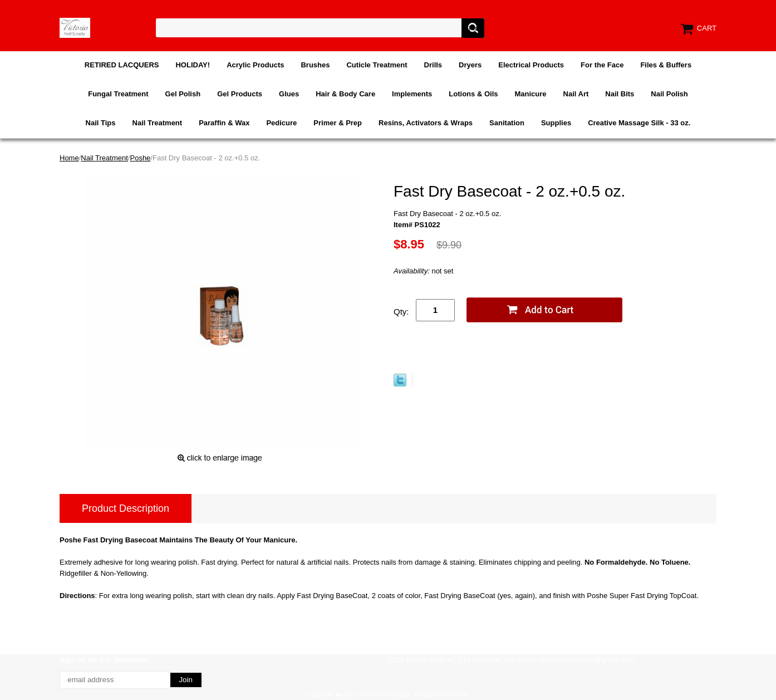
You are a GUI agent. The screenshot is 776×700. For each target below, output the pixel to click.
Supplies (556, 123)
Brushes (315, 65)
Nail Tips (101, 123)
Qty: (401, 312)
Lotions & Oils (473, 94)
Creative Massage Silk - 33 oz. (639, 123)
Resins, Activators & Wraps (426, 123)
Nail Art (576, 94)
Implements (412, 94)
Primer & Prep (338, 123)
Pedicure (281, 123)
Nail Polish (669, 94)
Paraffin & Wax (224, 123)
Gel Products (240, 94)
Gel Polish (183, 94)
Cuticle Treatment (377, 65)
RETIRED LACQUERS (122, 65)
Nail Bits (620, 94)
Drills (433, 65)
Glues (289, 94)
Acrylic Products (255, 65)
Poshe (140, 158)
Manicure (530, 94)
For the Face (602, 65)
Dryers (470, 65)
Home (69, 158)
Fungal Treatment (118, 94)
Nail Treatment (158, 123)
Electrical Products (531, 65)
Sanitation (507, 123)
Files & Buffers (666, 65)
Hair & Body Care (345, 94)
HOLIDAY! (193, 65)
